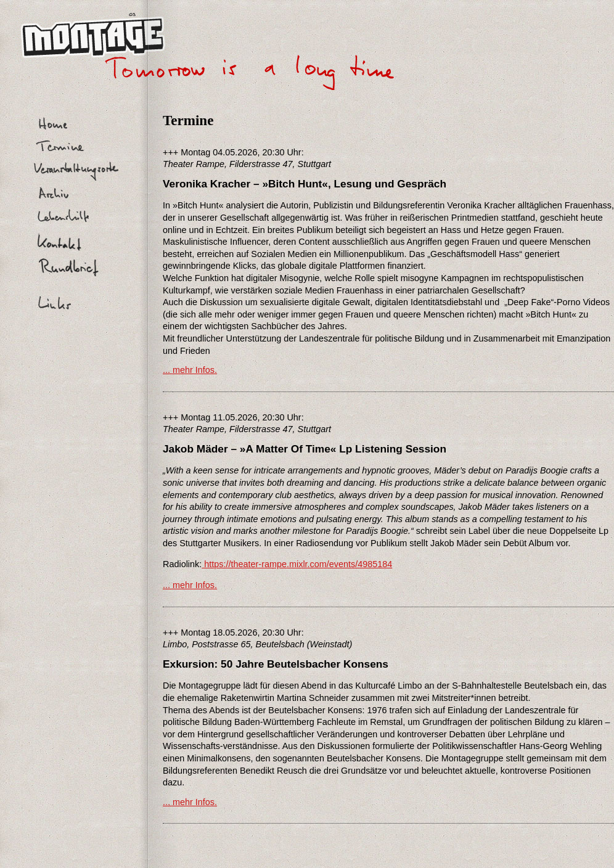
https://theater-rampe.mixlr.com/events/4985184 (297, 564)
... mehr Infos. (190, 370)
